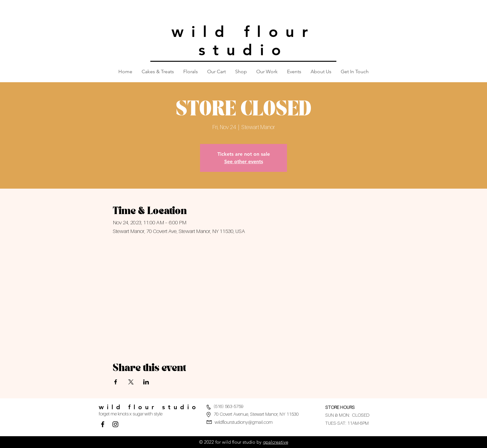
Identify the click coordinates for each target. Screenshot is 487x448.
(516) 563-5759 (229, 406)
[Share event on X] (131, 382)
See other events (244, 161)
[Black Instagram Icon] (115, 424)
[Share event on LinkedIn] (146, 382)
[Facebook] (103, 424)
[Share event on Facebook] (116, 382)
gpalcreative (275, 442)
